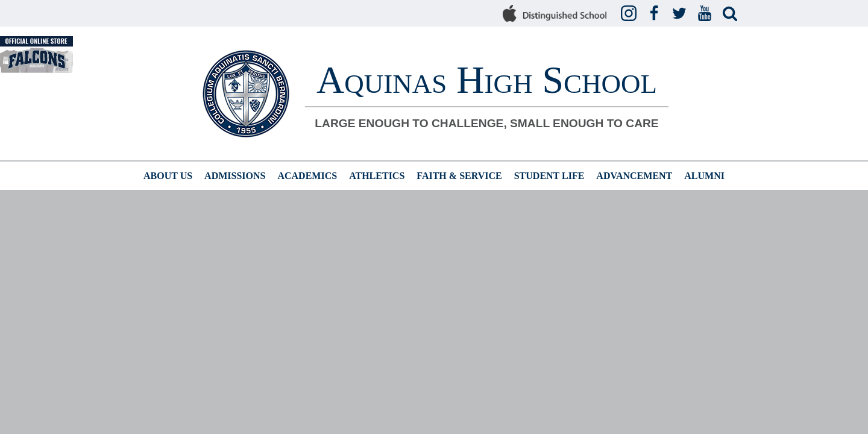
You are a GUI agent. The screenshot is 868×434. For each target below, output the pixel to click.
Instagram (631, 14)
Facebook (656, 14)
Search (732, 14)
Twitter (681, 14)
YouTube (706, 14)
